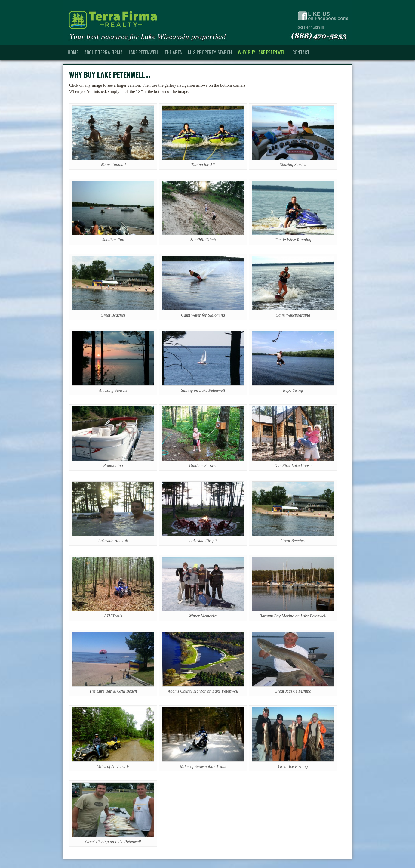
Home (73, 52)
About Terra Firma (103, 52)
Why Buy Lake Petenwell (262, 52)
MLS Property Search (210, 52)
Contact (301, 52)
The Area (173, 52)
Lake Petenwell (144, 52)
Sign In (318, 27)
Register (303, 27)
